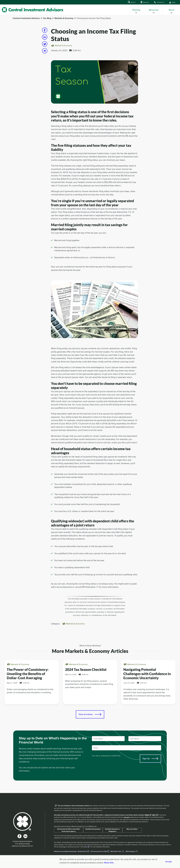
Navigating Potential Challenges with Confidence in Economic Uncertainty (147, 674)
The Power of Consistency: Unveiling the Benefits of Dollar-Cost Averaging (28, 674)
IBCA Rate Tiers (116, 851)
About (171, 11)
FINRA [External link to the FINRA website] (147, 815)
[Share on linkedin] (45, 37)
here (85, 847)
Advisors (145, 2)
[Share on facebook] (45, 30)
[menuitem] (136, 10)
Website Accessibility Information (65, 851)
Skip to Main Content (0, 5)
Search (132, 2)
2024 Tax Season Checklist (86, 669)
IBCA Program (131, 851)
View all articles (86, 714)
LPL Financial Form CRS (99, 851)
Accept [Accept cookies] (168, 862)
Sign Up (146, 759)
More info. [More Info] (109, 863)
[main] (90, 404)
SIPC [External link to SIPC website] (154, 815)
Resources (154, 11)
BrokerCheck (82, 851)
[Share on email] (45, 51)
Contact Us (159, 2)
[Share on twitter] (45, 44)
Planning (136, 11)
